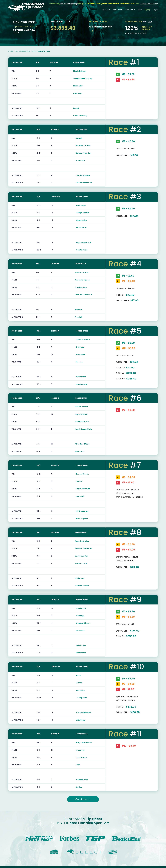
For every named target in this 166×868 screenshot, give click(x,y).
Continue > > (83, 799)
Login (156, 10)
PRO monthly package (69, 4)
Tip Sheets (106, 10)
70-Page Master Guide (148, 4)
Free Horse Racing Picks (25, 51)
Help (140, 10)
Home (11, 51)
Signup (148, 10)
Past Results (118, 10)
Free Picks (130, 10)
